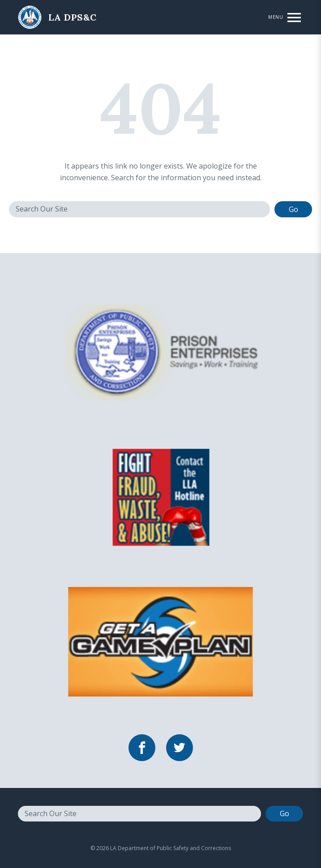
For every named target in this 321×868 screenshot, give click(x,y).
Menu (276, 17)
